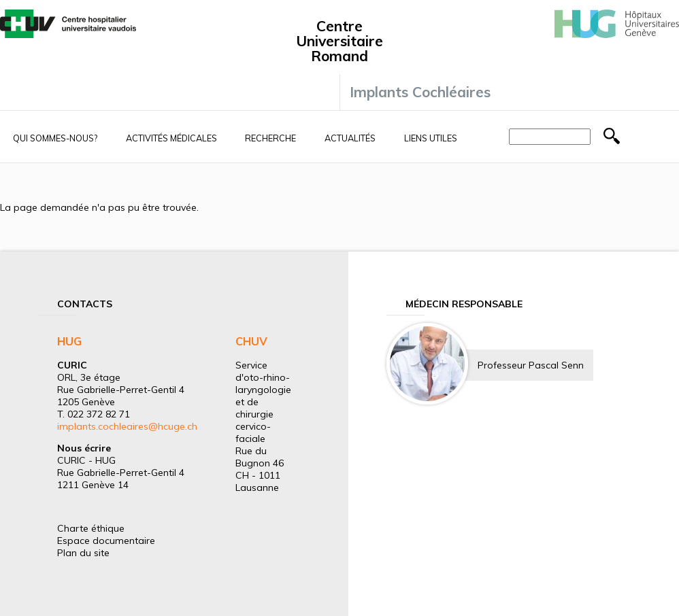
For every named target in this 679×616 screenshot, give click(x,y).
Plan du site (83, 553)
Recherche (270, 138)
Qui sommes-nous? (55, 138)
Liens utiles (431, 138)
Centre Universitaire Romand (339, 41)
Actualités (350, 138)
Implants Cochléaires (420, 92)
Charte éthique (91, 528)
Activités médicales (171, 138)
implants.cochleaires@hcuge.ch (127, 426)
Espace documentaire (106, 541)
